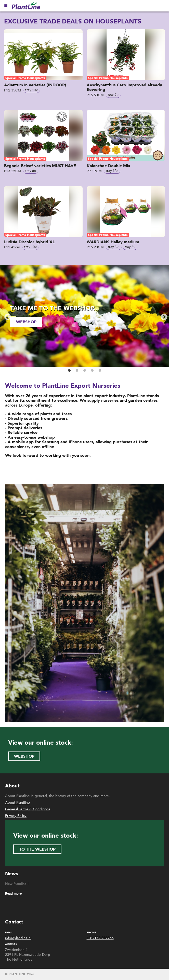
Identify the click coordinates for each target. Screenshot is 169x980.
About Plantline (17, 803)
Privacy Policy (16, 816)
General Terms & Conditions (28, 809)
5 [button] (100, 371)
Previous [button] (6, 316)
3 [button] (85, 371)
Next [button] (163, 316)
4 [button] (92, 371)
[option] (84, 316)
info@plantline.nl (18, 938)
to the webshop (37, 849)
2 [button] (77, 371)
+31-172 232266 (100, 938)
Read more (13, 894)
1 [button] (69, 371)
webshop (26, 322)
